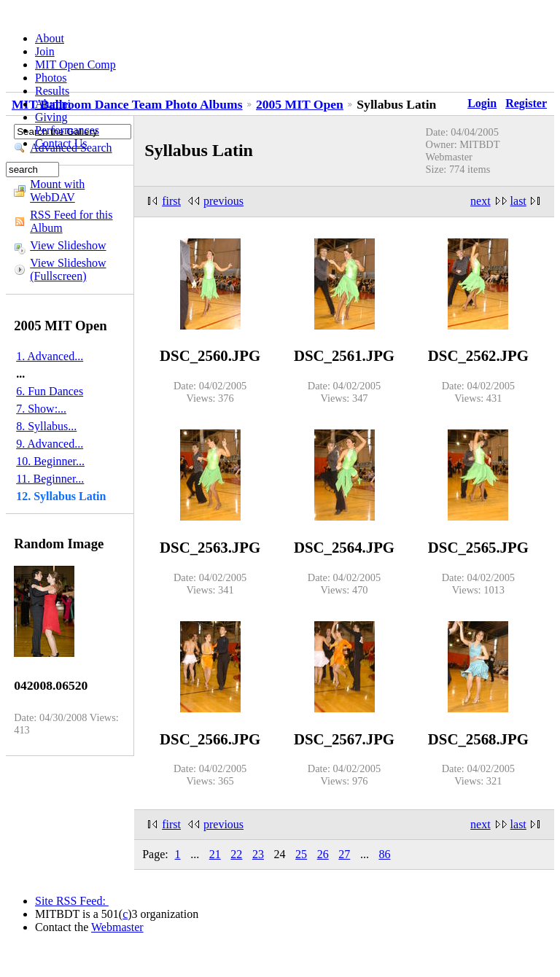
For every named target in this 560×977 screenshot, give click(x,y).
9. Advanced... (50, 444)
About (50, 38)
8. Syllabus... (46, 426)
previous (223, 201)
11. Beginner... (50, 479)
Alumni (53, 104)
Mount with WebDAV (57, 191)
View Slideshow (68, 245)
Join (45, 51)
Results (52, 91)
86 (384, 854)
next (481, 201)
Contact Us (61, 143)
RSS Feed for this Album (71, 221)
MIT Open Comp (75, 65)
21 (215, 854)
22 (236, 854)
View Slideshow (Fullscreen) (68, 269)
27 (344, 854)
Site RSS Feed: (72, 901)
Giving (51, 117)
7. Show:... (41, 409)
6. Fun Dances (50, 391)
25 (301, 854)
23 (258, 854)
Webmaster (117, 927)
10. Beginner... (50, 461)
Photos (51, 78)
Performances (67, 130)
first (171, 201)
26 (323, 854)
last (518, 201)
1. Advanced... (50, 356)
